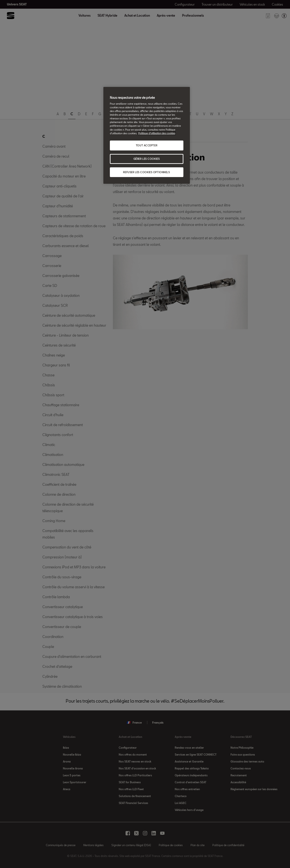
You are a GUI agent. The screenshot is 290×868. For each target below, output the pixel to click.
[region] (147, 135)
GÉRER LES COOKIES (147, 159)
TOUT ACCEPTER (147, 145)
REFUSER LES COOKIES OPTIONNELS (146, 172)
